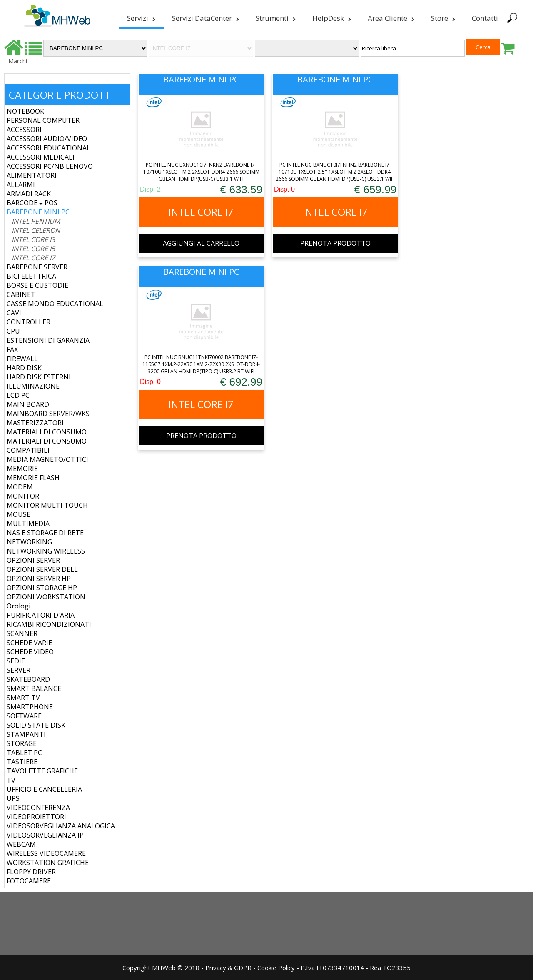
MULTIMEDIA (28, 524)
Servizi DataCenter (205, 18)
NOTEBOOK (25, 111)
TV (11, 780)
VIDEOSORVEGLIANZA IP (45, 835)
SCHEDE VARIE (29, 643)
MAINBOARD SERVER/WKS (48, 414)
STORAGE (22, 743)
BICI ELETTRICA (31, 276)
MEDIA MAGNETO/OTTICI (47, 459)
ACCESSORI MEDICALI (41, 157)
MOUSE (19, 514)
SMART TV (23, 698)
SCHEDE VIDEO (30, 652)
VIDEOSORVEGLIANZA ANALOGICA (61, 826)
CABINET (21, 294)
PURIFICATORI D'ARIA (41, 615)
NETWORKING (29, 542)
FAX (12, 349)
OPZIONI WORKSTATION (46, 597)
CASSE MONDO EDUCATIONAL (55, 304)
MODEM (20, 487)
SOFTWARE (24, 716)
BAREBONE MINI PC (38, 212)
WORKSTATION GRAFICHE (48, 863)
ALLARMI (21, 185)
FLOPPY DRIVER (31, 872)
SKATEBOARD (28, 679)
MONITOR (23, 496)
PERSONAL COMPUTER (43, 120)
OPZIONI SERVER (33, 560)
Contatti (484, 18)
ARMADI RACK (29, 194)
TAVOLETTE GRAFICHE (42, 771)
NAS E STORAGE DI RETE (45, 533)
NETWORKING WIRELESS (46, 551)
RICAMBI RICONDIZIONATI (49, 624)
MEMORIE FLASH (33, 478)
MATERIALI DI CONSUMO (47, 432)
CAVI (14, 313)
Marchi (18, 61)
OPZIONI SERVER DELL (42, 569)
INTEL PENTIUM (36, 221)
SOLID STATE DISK (36, 725)
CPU (13, 331)
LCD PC (18, 395)
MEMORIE (22, 469)
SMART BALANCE (34, 688)
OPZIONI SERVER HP (39, 579)
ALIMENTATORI (32, 175)
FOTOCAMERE (29, 881)
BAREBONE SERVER (37, 267)
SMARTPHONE (30, 707)
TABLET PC (24, 753)
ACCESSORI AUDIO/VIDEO (47, 139)
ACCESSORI (24, 130)
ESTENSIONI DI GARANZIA (48, 340)
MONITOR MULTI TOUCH (47, 505)
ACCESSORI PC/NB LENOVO (50, 166)
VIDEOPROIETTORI (36, 817)
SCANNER (22, 633)
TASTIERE (22, 762)
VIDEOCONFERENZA (38, 808)
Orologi (19, 606)
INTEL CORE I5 (33, 249)
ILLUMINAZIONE (33, 386)
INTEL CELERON (36, 230)
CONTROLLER (29, 322)
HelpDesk (331, 18)
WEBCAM (21, 844)
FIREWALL (22, 359)
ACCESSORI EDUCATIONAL (49, 148)
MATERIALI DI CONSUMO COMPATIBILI (47, 446)
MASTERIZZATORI (35, 423)
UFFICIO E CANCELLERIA (44, 789)
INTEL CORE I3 (33, 239)
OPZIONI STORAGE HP (42, 588)
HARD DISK (24, 368)
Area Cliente (390, 18)
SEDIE (16, 661)
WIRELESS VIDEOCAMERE (46, 853)
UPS (13, 798)
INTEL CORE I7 (33, 258)
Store (442, 18)
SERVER (19, 670)
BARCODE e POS (32, 203)
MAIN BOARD (28, 404)
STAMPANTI (26, 734)
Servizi (140, 18)
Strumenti (275, 18)
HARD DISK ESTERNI (39, 377)
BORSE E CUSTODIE (37, 285)
